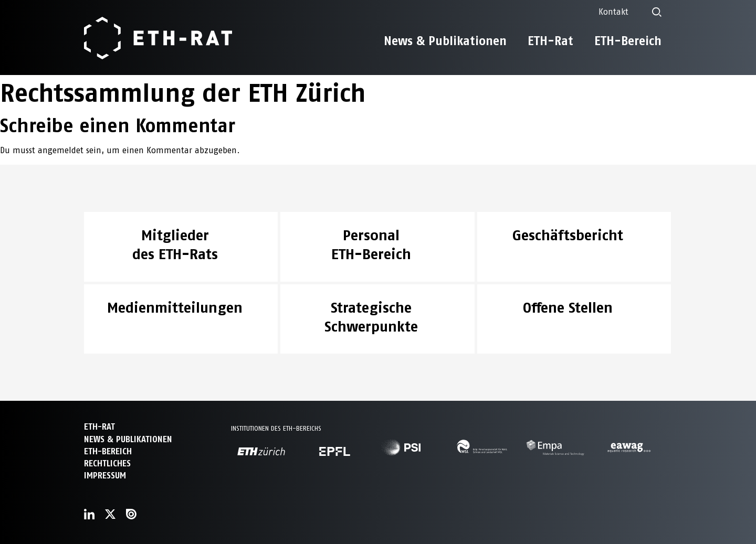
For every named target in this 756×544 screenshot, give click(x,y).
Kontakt (613, 12)
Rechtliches (107, 463)
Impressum (105, 476)
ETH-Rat (550, 41)
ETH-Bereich (628, 41)
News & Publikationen (445, 41)
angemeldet (61, 150)
